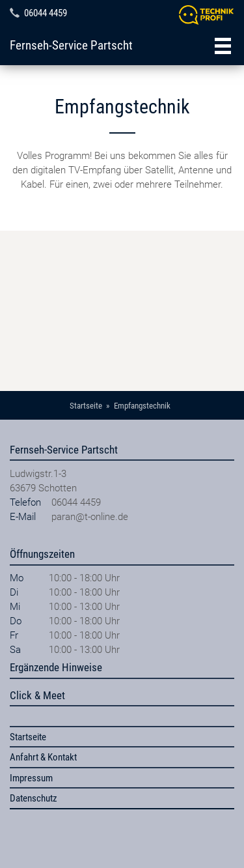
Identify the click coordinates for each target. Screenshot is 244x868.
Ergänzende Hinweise (56, 667)
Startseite (28, 737)
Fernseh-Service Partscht (71, 46)
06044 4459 (46, 13)
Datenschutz (34, 798)
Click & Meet (37, 695)
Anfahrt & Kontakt (43, 757)
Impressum (31, 778)
